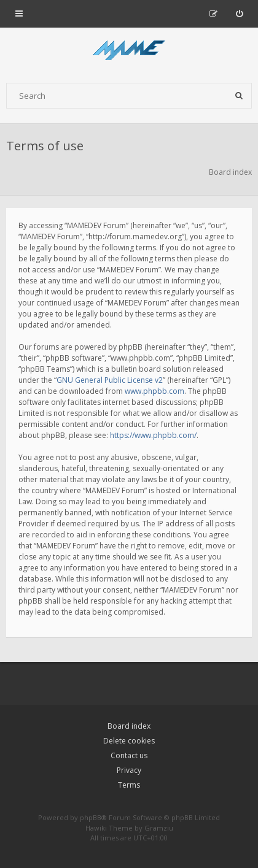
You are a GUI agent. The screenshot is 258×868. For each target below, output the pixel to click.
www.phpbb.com (154, 391)
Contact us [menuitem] (129, 755)
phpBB (91, 817)
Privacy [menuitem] (129, 770)
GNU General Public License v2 (110, 380)
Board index (129, 726)
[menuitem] (239, 13)
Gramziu (159, 828)
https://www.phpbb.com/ (153, 435)
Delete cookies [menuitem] (129, 741)
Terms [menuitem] (129, 785)
